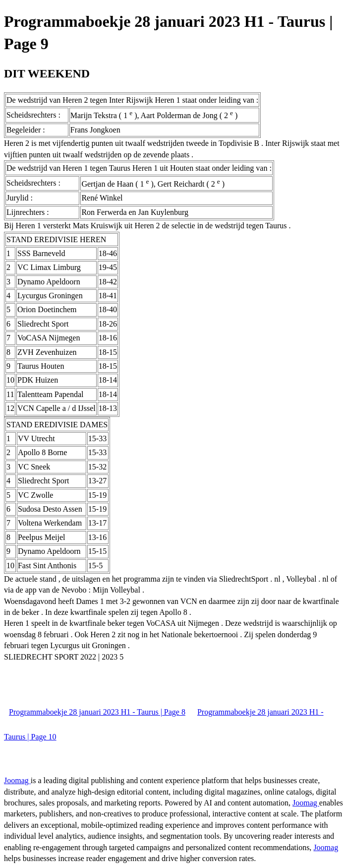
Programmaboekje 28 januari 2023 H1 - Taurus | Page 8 (97, 712)
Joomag (17, 780)
